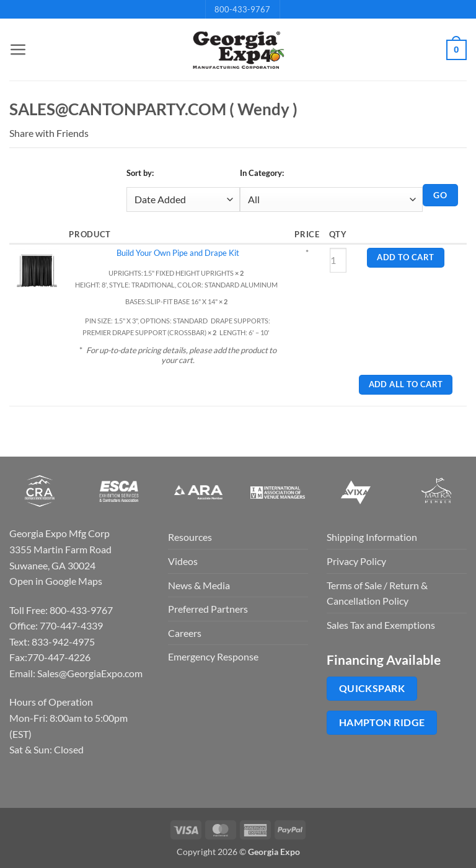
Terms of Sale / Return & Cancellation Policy (377, 593)
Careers (185, 633)
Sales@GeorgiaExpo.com (90, 673)
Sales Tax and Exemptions (381, 625)
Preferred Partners (208, 609)
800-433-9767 (242, 9)
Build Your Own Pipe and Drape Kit (178, 253)
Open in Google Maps (56, 581)
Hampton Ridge (382, 722)
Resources (190, 537)
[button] (17, 50)
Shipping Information (372, 537)
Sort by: (140, 173)
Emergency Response (213, 656)
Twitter (123, 133)
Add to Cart (405, 257)
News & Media (199, 585)
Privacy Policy (356, 561)
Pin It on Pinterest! (136, 133)
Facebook (110, 133)
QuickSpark (372, 688)
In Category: (262, 173)
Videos (183, 561)
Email (97, 133)
